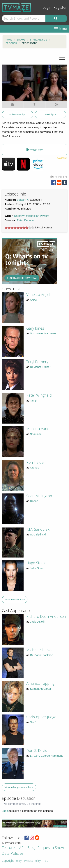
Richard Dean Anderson (46, 616)
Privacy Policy (32, 861)
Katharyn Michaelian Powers (32, 216)
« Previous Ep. (17, 114)
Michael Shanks (39, 650)
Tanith (34, 401)
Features (9, 848)
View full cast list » (15, 600)
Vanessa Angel (38, 295)
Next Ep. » (51, 114)
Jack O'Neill (37, 622)
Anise (33, 300)
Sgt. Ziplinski (38, 534)
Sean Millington (39, 496)
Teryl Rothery (37, 362)
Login (47, 7)
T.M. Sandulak (38, 529)
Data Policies (13, 854)
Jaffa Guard (37, 568)
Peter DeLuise (26, 220)
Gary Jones (35, 328)
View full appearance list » (19, 787)
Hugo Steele (36, 563)
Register (60, 7)
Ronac (34, 501)
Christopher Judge (41, 717)
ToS (46, 861)
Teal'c (33, 722)
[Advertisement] (29, 261)
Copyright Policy (12, 861)
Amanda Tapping (40, 683)
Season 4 (23, 200)
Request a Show (51, 848)
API (22, 848)
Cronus (34, 467)
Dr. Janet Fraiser (40, 367)
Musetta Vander (40, 429)
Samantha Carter (40, 689)
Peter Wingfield (39, 395)
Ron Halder (36, 462)
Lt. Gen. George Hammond (47, 756)
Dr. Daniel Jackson (41, 655)
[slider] (19, 228)
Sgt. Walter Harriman (43, 333)
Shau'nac (36, 434)
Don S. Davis (37, 750)
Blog (31, 848)
